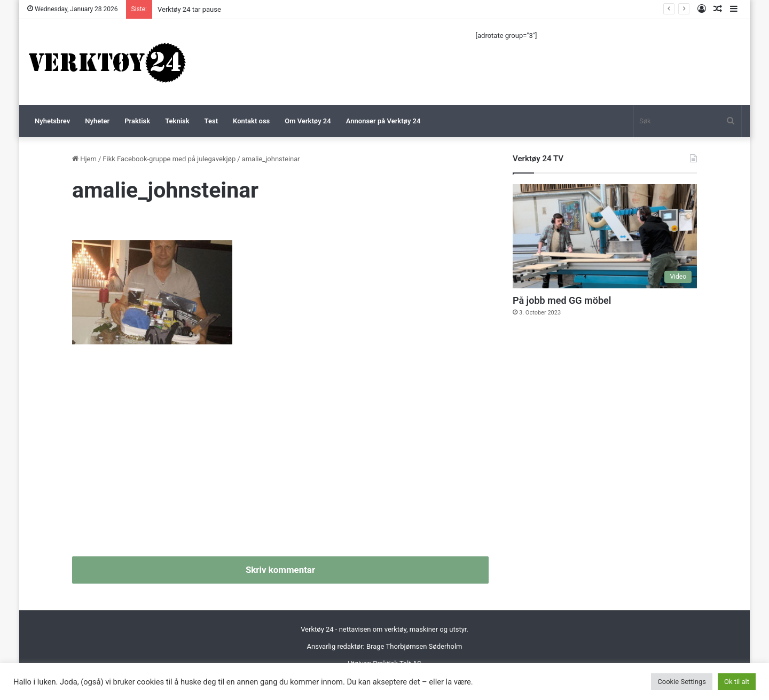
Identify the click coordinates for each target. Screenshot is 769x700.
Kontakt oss (251, 121)
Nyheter (97, 121)
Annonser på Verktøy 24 (383, 121)
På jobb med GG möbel (562, 300)
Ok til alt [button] (737, 682)
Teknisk (177, 121)
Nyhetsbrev (52, 121)
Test (211, 121)
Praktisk (137, 121)
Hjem (84, 159)
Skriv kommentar (280, 570)
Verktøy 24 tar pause (189, 9)
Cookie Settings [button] (682, 682)
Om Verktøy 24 (308, 121)
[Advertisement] (280, 455)
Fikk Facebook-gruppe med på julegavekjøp (169, 159)
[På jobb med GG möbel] (605, 236)
